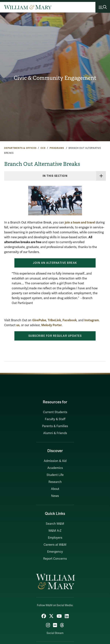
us (18, 325)
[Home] (28, 7)
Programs (57, 148)
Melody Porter (51, 325)
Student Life (55, 475)
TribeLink (54, 320)
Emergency (55, 552)
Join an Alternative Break (55, 263)
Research (55, 482)
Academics (55, 468)
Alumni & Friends (55, 433)
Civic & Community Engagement (55, 78)
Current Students (55, 412)
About (55, 489)
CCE (43, 148)
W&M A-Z (55, 531)
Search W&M (55, 524)
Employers (55, 538)
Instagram (92, 320)
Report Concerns (55, 559)
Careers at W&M (55, 545)
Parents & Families (55, 426)
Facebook (70, 320)
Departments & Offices (20, 148)
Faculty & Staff (55, 419)
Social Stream (55, 633)
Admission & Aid (55, 461)
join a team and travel (80, 222)
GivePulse (39, 320)
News (55, 496)
